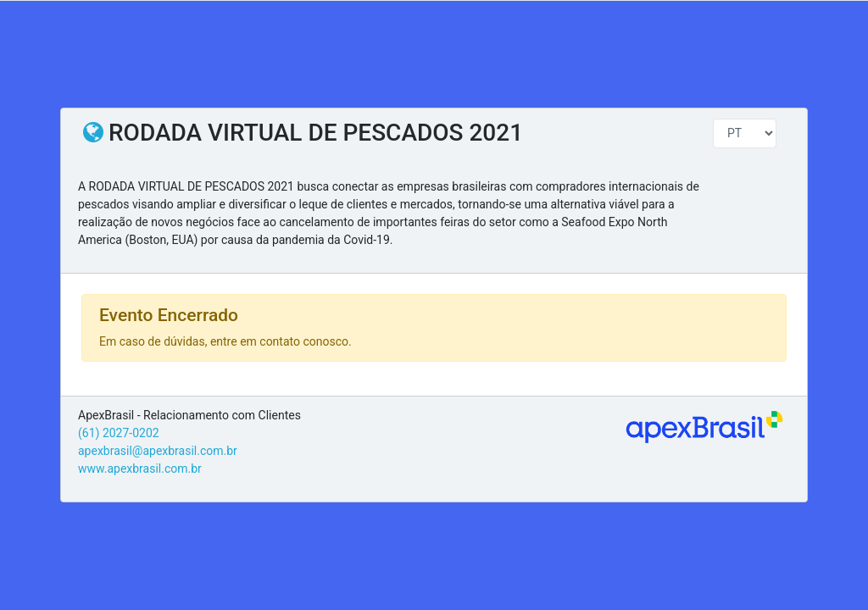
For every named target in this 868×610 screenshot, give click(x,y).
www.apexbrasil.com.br (140, 469)
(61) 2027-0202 (119, 433)
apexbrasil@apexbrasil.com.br (158, 451)
